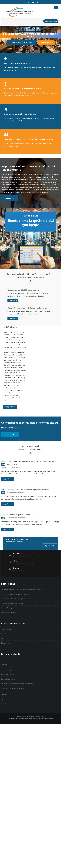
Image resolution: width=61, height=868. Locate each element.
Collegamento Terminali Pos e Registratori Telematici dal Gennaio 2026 (23, 590)
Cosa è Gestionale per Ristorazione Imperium (15, 594)
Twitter (28, 2)
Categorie (4, 665)
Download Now (6, 643)
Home (3, 660)
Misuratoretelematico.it (11, 467)
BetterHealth (37, 719)
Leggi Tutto (46, 43)
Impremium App (6, 670)
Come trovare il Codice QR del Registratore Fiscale (28, 490)
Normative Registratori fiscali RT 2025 (22, 515)
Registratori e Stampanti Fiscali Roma (13, 688)
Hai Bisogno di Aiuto (7, 629)
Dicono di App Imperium (8, 608)
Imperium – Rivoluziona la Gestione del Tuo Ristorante (18, 684)
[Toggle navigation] (56, 8)
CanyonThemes (48, 719)
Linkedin (33, 2)
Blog (3, 699)
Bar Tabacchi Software (8, 675)
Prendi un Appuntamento (51, 21)
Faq (2, 638)
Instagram (37, 2)
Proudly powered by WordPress (18, 719)
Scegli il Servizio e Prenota (21, 43)
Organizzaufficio (24, 2)
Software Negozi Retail (8, 679)
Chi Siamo (4, 695)
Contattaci (10, 434)
